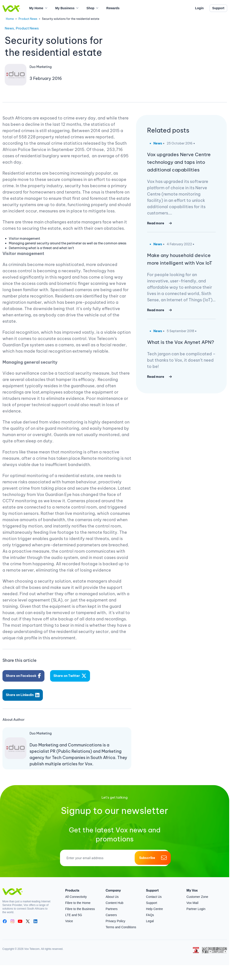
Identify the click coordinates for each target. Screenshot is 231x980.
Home (10, 19)
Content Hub (114, 899)
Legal (150, 917)
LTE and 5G (74, 911)
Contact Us (154, 893)
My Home (36, 8)
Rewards (113, 8)
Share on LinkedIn (23, 692)
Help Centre (154, 905)
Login (199, 8)
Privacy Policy (115, 917)
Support (218, 8)
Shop (90, 8)
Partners (112, 905)
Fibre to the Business (80, 905)
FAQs (150, 911)
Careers (111, 911)
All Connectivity (76, 893)
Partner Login (196, 905)
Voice (69, 917)
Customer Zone (197, 893)
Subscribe (153, 854)
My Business (65, 8)
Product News (28, 19)
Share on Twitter (72, 675)
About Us (112, 893)
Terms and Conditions (121, 923)
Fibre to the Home (78, 899)
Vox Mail (192, 899)
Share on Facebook (24, 675)
